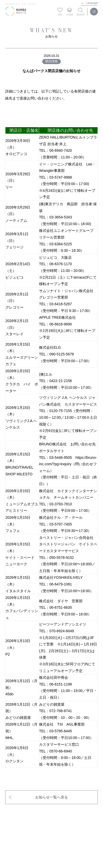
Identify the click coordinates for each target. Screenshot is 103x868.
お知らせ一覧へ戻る (51, 797)
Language (92, 3)
